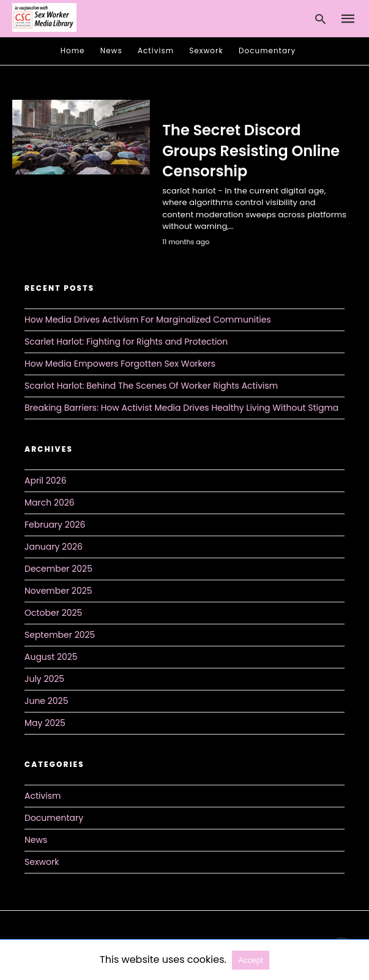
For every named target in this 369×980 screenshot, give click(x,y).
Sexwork (206, 50)
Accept (251, 960)
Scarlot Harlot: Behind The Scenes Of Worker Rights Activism (151, 386)
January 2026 (54, 547)
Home (73, 50)
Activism (156, 50)
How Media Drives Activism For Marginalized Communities (148, 320)
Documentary (267, 50)
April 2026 (46, 481)
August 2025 (51, 657)
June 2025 (46, 701)
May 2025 (45, 723)
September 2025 (60, 635)
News (111, 50)
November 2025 (58, 591)
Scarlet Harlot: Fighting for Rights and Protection (126, 342)
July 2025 (44, 679)
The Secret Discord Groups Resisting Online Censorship (251, 151)
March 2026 (50, 503)
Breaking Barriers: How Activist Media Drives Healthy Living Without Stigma (181, 408)
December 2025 (58, 569)
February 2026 (55, 525)
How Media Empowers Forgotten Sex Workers (120, 364)
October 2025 (53, 613)
